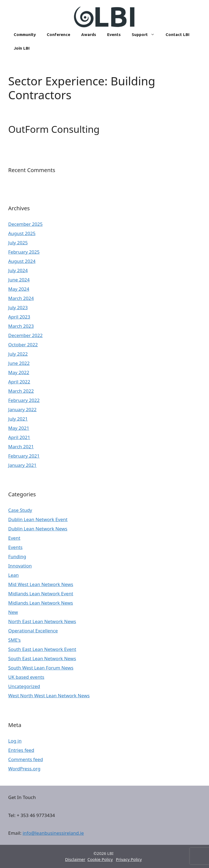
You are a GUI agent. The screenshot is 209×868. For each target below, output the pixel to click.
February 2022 (24, 400)
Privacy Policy (129, 859)
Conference (58, 34)
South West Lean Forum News (41, 668)
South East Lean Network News (42, 658)
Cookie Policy (100, 859)
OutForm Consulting (54, 129)
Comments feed (26, 759)
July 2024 (18, 270)
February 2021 (24, 456)
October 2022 (23, 345)
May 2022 (19, 372)
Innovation (20, 566)
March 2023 (21, 326)
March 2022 (21, 391)
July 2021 (18, 419)
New (13, 612)
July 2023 (18, 307)
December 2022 (25, 335)
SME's (14, 640)
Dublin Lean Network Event (38, 519)
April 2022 (19, 382)
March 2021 (21, 447)
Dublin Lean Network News (38, 529)
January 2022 (22, 409)
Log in (15, 741)
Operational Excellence (33, 631)
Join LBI (22, 48)
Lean (14, 575)
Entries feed (21, 750)
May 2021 (19, 428)
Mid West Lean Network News (41, 584)
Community (25, 34)
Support (146, 35)
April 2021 (19, 437)
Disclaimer (75, 859)
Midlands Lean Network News (41, 603)
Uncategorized (24, 686)
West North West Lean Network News (49, 696)
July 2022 (18, 354)
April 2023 (19, 317)
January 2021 (22, 465)
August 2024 (22, 261)
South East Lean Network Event (42, 649)
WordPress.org (24, 769)
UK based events (26, 677)
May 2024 (19, 289)
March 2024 (21, 298)
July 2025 (18, 243)
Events (114, 34)
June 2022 (19, 363)
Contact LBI (177, 34)
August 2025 (22, 233)
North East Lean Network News (42, 621)
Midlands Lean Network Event (41, 594)
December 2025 (25, 224)
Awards (89, 34)
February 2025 (24, 252)
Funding (17, 556)
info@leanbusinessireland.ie (53, 833)
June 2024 (19, 280)
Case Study (20, 510)
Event (14, 538)
